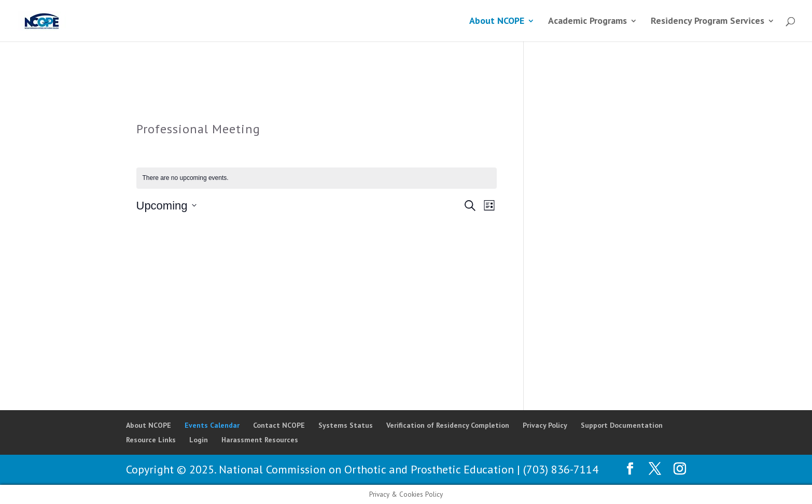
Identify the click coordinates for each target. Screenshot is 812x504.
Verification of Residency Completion (448, 425)
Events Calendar (212, 425)
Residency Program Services (708, 22)
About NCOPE (497, 22)
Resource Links (151, 440)
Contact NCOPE (279, 425)
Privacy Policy (545, 425)
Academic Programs (587, 22)
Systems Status (346, 425)
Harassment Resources (260, 440)
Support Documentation (622, 425)
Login (199, 440)
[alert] (317, 178)
